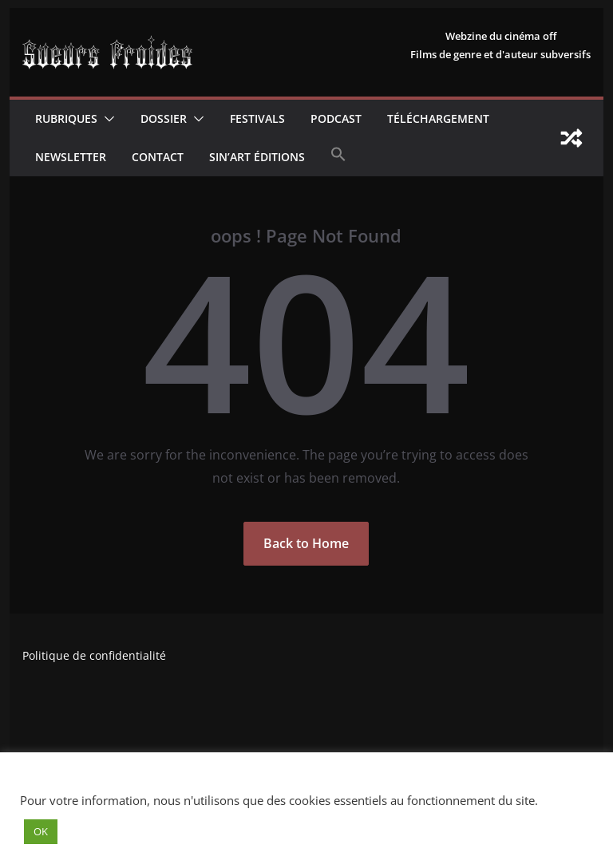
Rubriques (66, 118)
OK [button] (41, 831)
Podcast (336, 118)
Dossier (164, 118)
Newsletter (71, 157)
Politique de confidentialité (94, 655)
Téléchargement (438, 118)
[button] (106, 119)
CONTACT (158, 157)
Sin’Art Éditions (257, 157)
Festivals (257, 118)
